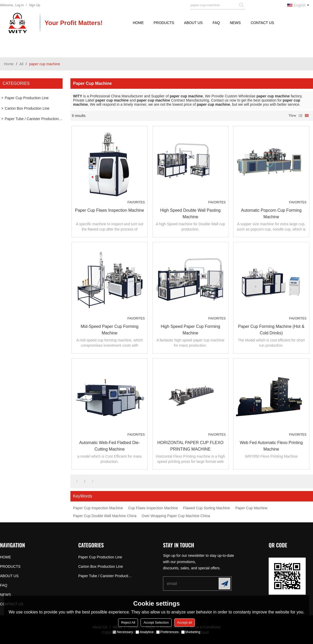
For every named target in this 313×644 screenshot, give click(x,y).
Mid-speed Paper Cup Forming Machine (109, 330)
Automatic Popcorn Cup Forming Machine (271, 214)
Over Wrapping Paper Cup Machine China (176, 516)
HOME (138, 23)
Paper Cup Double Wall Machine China (105, 516)
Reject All (128, 622)
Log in (19, 5)
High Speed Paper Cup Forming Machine (190, 330)
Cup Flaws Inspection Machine (153, 508)
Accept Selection (156, 622)
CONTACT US (262, 23)
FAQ (216, 23)
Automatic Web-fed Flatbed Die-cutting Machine (110, 446)
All (21, 64)
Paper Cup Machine (251, 508)
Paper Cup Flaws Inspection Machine (109, 210)
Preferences (167, 632)
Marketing (191, 632)
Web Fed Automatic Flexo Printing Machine (271, 446)
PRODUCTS (164, 23)
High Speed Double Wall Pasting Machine (190, 214)
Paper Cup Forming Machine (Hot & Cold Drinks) (271, 330)
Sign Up (35, 5)
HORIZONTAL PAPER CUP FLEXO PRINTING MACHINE (190, 446)
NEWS (235, 23)
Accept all (184, 622)
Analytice (145, 632)
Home (9, 64)
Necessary (123, 632)
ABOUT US (193, 23)
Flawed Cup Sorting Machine (207, 508)
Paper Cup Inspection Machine (98, 508)
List (300, 116)
